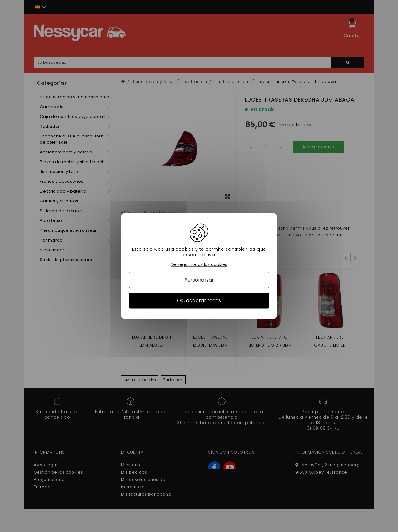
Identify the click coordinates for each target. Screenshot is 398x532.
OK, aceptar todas (199, 300)
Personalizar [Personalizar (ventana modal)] (199, 280)
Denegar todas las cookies (199, 265)
